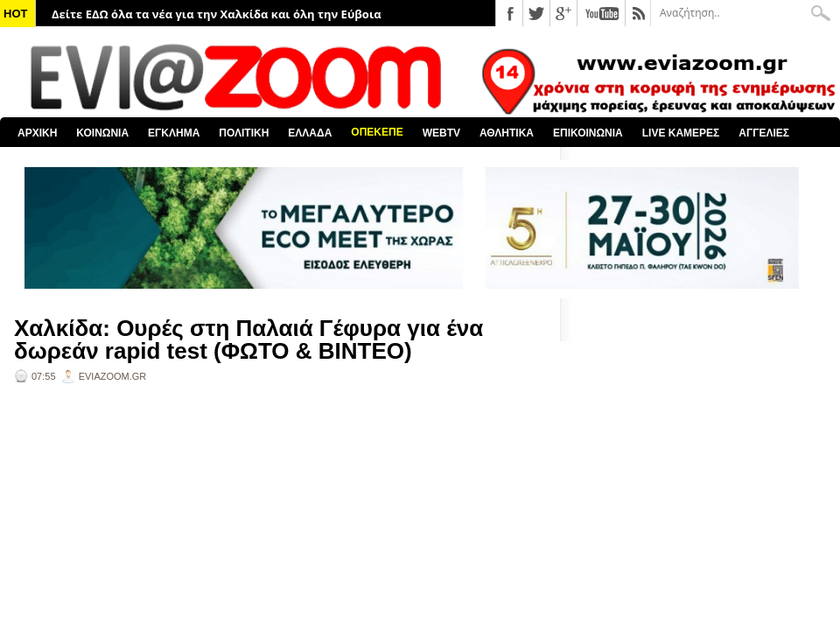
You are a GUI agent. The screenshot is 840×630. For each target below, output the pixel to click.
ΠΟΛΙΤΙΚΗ (244, 133)
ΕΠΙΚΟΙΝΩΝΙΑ (588, 133)
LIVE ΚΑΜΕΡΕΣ (681, 133)
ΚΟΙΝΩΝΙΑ (102, 133)
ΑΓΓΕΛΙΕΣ (764, 133)
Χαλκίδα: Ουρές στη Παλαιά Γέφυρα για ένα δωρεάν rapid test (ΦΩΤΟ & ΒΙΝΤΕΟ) (248, 339)
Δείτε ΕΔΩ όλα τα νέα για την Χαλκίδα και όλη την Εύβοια (217, 14)
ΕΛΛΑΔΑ (310, 133)
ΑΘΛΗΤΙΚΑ (507, 133)
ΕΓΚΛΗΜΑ (174, 133)
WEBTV (441, 133)
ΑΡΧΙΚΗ (37, 133)
